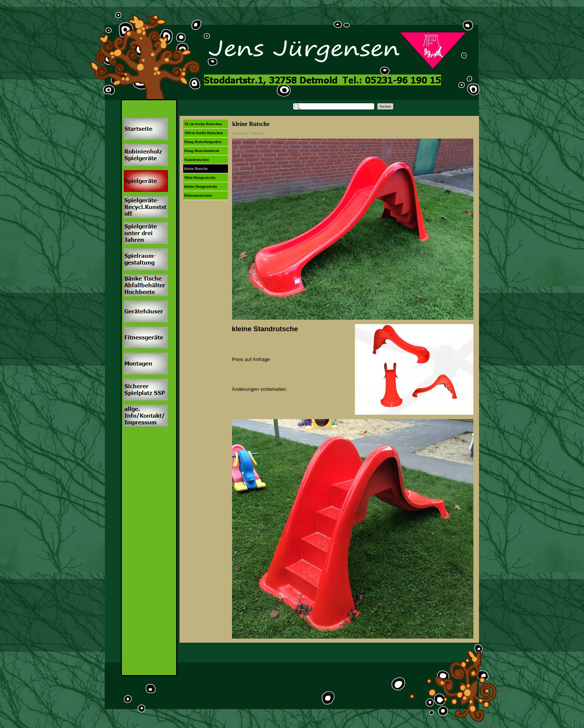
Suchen (385, 106)
